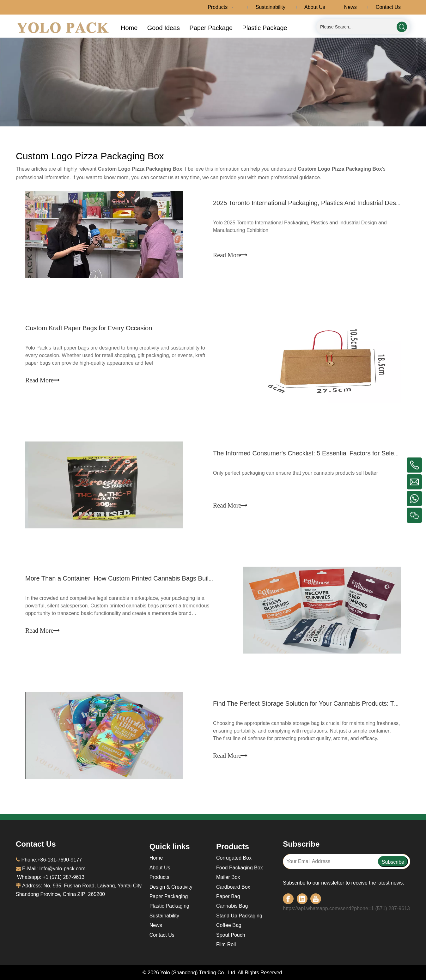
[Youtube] (316, 899)
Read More (230, 255)
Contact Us (162, 935)
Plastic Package (265, 28)
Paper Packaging (169, 896)
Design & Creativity (171, 887)
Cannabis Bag (232, 906)
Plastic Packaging (169, 906)
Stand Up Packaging (239, 916)
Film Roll (226, 944)
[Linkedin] (302, 899)
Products (159, 877)
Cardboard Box (233, 887)
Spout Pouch (231, 935)
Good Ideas (164, 28)
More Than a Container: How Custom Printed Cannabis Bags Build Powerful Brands (143, 578)
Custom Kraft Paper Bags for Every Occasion (89, 328)
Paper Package (211, 28)
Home (129, 28)
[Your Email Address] (330, 861)
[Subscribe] (393, 861)
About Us (160, 868)
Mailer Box (228, 877)
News (156, 925)
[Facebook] (288, 899)
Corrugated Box (234, 858)
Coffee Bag (229, 925)
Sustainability (164, 916)
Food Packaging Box (240, 868)
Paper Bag (228, 896)
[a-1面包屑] (213, 82)
